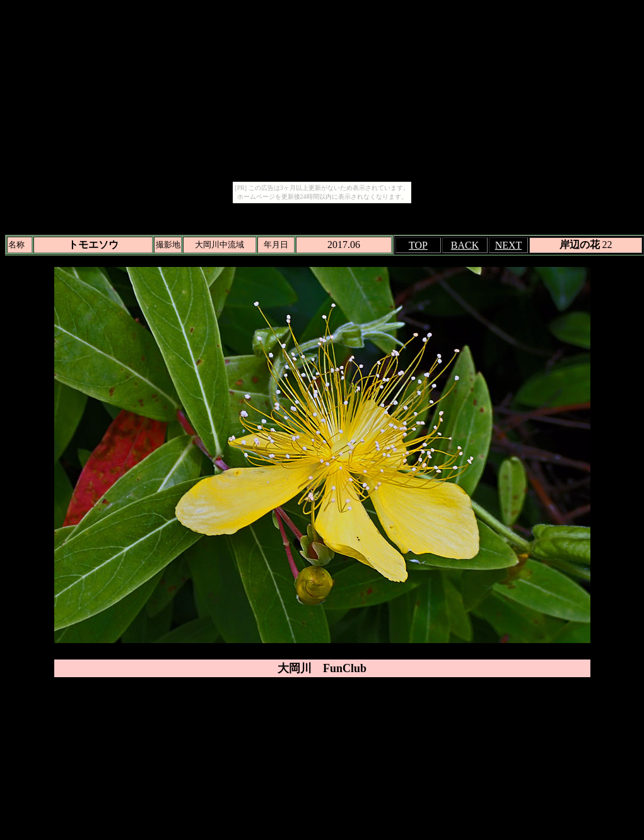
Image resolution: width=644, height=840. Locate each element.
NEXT (509, 245)
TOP (418, 245)
